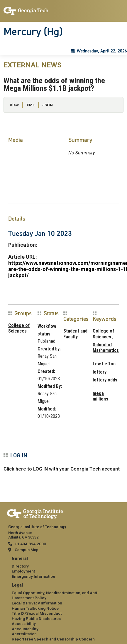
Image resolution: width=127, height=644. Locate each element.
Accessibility (24, 623)
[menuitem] (63, 568)
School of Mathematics (106, 347)
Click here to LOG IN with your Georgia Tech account (62, 469)
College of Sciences (19, 328)
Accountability (25, 629)
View (14, 105)
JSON (48, 105)
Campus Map (27, 550)
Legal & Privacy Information (37, 603)
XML (31, 105)
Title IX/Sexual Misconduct (37, 613)
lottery (100, 372)
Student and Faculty (75, 334)
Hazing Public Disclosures (36, 619)
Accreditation (24, 634)
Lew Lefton (104, 364)
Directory (20, 566)
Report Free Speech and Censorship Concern (53, 639)
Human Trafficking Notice (35, 608)
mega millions (100, 396)
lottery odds (105, 380)
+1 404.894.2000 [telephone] (30, 544)
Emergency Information (33, 576)
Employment (23, 571)
